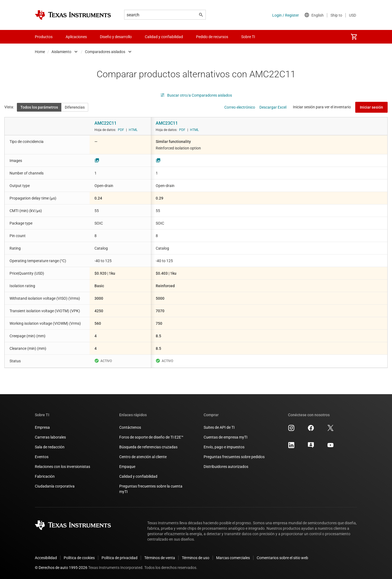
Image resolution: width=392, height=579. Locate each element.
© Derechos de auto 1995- (61, 568)
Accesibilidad (46, 558)
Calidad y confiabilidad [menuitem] (164, 37)
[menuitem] (354, 37)
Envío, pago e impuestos (224, 447)
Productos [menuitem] (44, 37)
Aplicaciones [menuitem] (76, 37)
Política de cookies (79, 558)
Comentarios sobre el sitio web (282, 558)
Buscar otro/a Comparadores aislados (196, 95)
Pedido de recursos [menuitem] (212, 37)
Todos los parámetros (39, 107)
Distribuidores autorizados (226, 467)
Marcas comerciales (233, 558)
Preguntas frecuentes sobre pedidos (234, 457)
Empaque (127, 467)
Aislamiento (61, 52)
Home (40, 52)
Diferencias (75, 107)
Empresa (42, 427)
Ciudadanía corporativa (55, 486)
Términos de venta (160, 558)
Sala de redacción (50, 447)
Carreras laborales (50, 437)
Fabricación (45, 476)
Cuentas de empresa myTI (226, 437)
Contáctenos (130, 427)
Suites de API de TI (219, 427)
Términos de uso (196, 558)
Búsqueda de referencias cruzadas (148, 447)
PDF (121, 130)
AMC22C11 (105, 123)
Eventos (42, 457)
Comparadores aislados (105, 52)
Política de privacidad (120, 558)
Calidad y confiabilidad (138, 476)
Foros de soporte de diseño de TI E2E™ (151, 437)
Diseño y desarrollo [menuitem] (116, 37)
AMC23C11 (167, 123)
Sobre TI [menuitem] (248, 37)
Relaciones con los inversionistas (62, 467)
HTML (133, 130)
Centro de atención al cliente (143, 457)
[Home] (73, 15)
